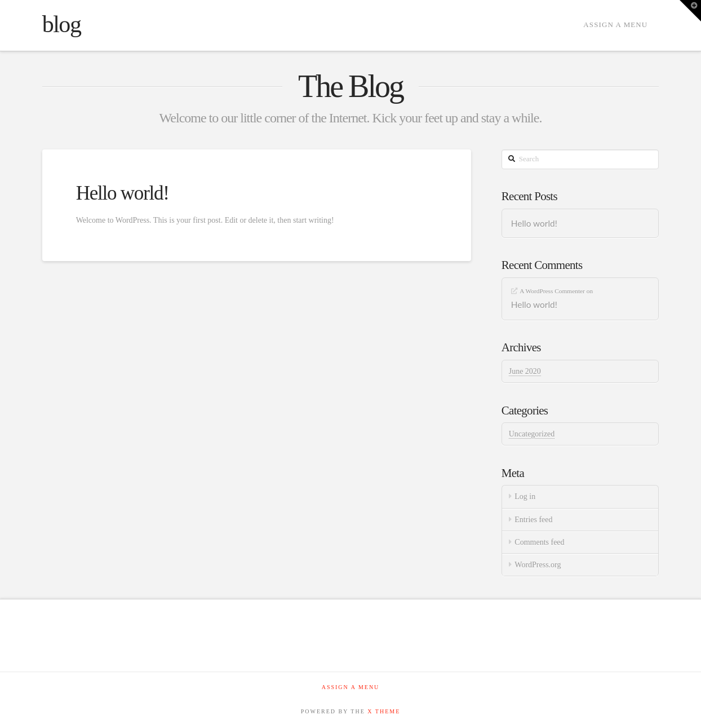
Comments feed (539, 542)
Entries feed (533, 520)
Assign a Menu (615, 25)
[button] (690, 11)
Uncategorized (532, 434)
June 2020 (525, 371)
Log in (525, 497)
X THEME (384, 711)
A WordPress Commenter (552, 291)
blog (62, 24)
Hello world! (123, 193)
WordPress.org (538, 565)
